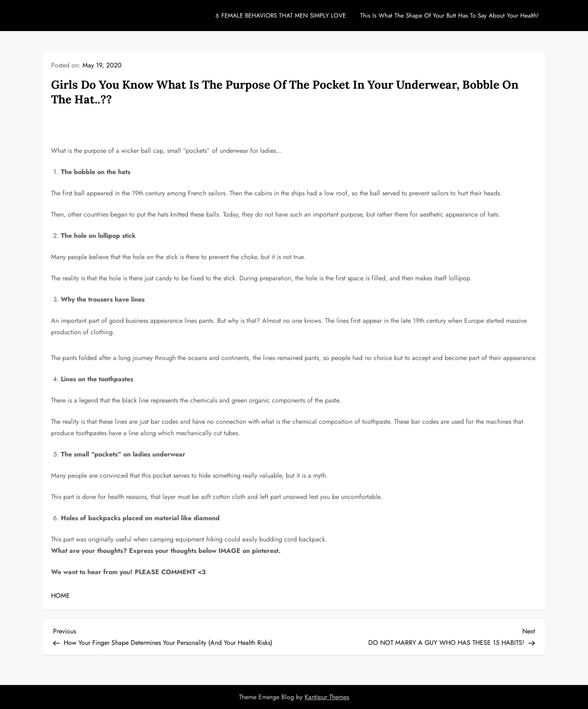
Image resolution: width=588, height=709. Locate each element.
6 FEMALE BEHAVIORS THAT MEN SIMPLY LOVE (281, 16)
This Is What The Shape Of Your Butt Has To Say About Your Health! (450, 16)
